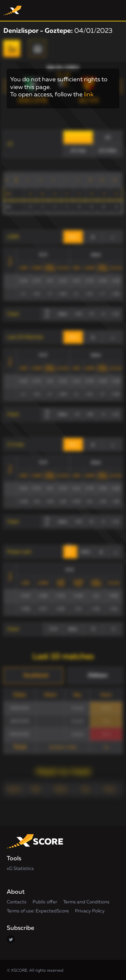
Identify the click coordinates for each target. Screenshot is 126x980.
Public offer (45, 902)
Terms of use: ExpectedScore (38, 911)
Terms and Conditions (86, 902)
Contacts (17, 902)
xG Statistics (20, 869)
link (89, 95)
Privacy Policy (90, 911)
